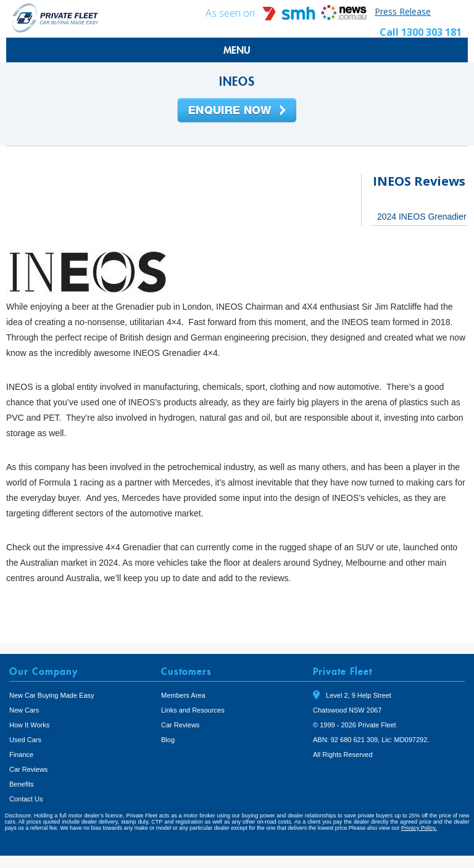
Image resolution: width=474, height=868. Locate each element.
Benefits (22, 784)
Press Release (403, 11)
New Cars (24, 710)
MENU (237, 50)
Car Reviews (28, 769)
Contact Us (26, 799)
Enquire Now (237, 111)
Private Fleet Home (56, 18)
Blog (168, 740)
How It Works (29, 725)
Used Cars (25, 740)
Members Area (183, 695)
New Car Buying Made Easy (52, 695)
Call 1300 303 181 (421, 32)
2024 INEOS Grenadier (422, 217)
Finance (21, 754)
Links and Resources (193, 710)
